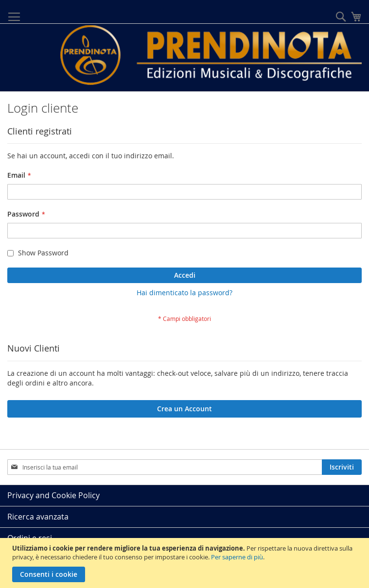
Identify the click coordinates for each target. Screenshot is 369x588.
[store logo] (211, 55)
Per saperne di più (237, 557)
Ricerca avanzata (38, 517)
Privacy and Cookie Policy (53, 495)
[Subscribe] (342, 467)
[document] (186, 563)
